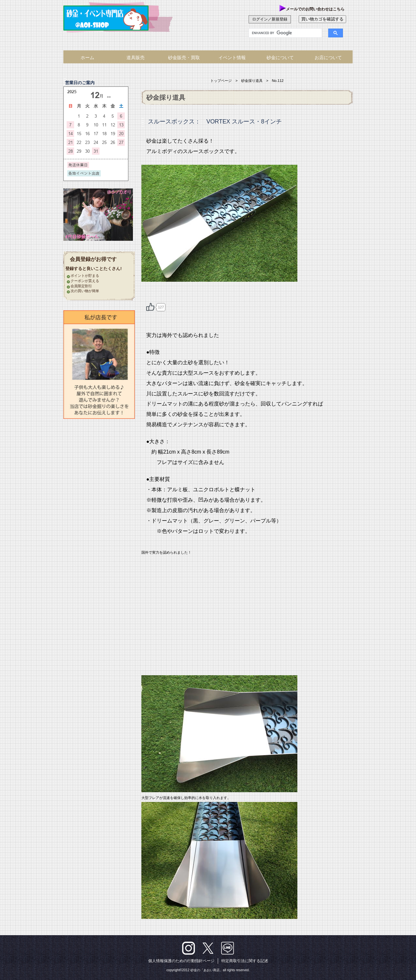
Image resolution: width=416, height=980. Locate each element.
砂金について (280, 58)
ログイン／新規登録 (270, 19)
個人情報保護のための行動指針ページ (181, 961)
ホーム (87, 58)
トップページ (221, 81)
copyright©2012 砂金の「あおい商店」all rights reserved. (208, 970)
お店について (328, 58)
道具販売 (136, 58)
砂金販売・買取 (184, 58)
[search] (281, 33)
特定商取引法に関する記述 (245, 961)
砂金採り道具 (252, 81)
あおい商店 (112, 18)
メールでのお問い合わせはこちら (312, 9)
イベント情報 (232, 58)
